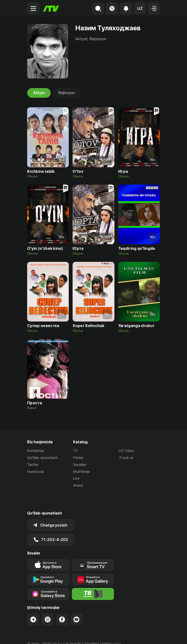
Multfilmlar (82, 472)
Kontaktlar (36, 451)
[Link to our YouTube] (76, 602)
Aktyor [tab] (39, 93)
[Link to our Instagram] (48, 602)
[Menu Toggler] (33, 8)
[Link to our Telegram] (33, 602)
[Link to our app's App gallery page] (93, 562)
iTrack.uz (126, 458)
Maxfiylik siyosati (73, 635)
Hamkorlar (36, 472)
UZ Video (126, 451)
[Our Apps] (93, 548)
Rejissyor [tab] (67, 93)
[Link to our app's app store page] (48, 548)
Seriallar (80, 465)
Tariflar (33, 465)
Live (76, 478)
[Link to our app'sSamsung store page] (48, 577)
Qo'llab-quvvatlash (42, 458)
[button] (140, 8)
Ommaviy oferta (40, 635)
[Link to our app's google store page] (48, 562)
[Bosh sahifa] (51, 9)
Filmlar (78, 458)
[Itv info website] (93, 577)
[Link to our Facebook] (62, 602)
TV (75, 451)
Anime (78, 485)
